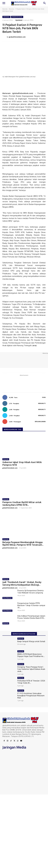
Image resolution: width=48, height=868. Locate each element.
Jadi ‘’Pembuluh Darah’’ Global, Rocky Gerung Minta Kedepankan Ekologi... (22, 583)
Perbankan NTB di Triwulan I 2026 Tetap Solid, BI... (31, 682)
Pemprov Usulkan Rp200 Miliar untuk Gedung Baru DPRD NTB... (22, 504)
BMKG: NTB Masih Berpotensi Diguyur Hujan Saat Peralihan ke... (31, 655)
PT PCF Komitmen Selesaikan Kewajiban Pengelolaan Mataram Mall (31, 696)
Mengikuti (42, 403)
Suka (44, 397)
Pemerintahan (17, 17)
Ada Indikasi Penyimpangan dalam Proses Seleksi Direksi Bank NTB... (31, 617)
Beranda (5, 9)
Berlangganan (40, 422)
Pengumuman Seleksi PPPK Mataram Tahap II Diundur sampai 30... (31, 605)
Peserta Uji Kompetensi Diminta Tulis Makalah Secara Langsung (30, 592)
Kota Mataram (7, 598)
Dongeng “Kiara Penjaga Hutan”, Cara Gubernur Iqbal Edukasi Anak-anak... (31, 669)
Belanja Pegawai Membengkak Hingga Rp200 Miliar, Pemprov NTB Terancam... (23, 544)
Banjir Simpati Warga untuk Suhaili (31, 641)
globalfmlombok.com (17, 37)
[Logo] (24, 3)
